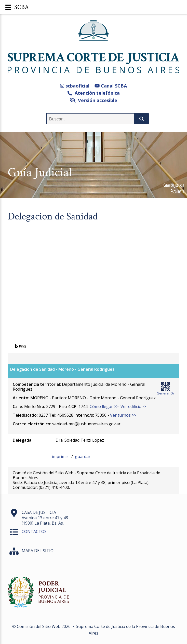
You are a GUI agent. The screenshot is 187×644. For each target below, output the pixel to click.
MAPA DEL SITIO (38, 551)
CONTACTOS (34, 531)
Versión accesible (94, 100)
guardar (83, 456)
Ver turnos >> (123, 415)
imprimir (61, 456)
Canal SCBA (111, 86)
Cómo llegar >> (104, 406)
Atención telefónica (94, 93)
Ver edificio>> (133, 406)
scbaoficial (75, 86)
